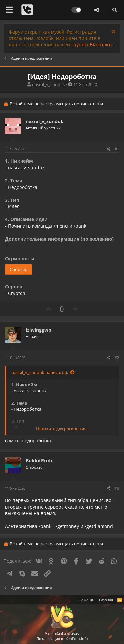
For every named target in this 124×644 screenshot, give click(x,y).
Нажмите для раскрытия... (63, 429)
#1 (117, 149)
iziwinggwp (39, 330)
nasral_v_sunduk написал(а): (40, 372)
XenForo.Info (77, 639)
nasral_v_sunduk (49, 84)
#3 (117, 488)
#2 (117, 357)
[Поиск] (115, 10)
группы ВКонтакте (92, 45)
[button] (9, 10)
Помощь (86, 600)
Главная (106, 600)
